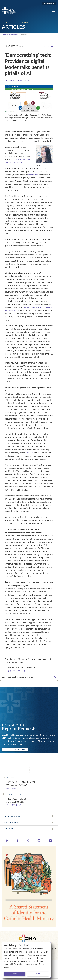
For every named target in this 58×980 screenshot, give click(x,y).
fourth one (33, 175)
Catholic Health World (10, 35)
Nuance (29, 453)
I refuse (38, 974)
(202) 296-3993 (14, 788)
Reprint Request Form (15, 749)
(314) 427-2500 (14, 805)
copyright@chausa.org (15, 670)
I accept (15, 974)
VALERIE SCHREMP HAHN (17, 81)
